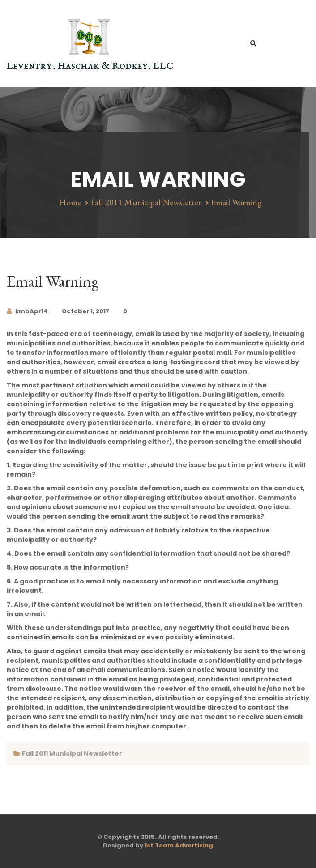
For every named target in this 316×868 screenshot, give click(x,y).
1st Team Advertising (179, 845)
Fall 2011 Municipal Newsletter (146, 202)
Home (70, 202)
